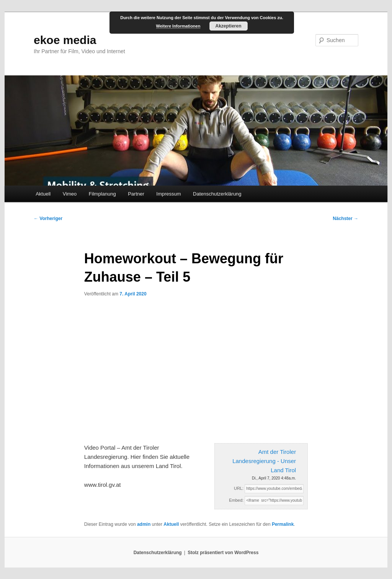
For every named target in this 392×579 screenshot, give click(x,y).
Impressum (168, 194)
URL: (239, 488)
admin (144, 524)
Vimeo (70, 194)
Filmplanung (102, 194)
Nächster (345, 219)
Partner (136, 194)
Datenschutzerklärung (217, 194)
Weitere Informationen (178, 26)
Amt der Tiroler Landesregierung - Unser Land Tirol (264, 461)
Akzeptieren (228, 26)
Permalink (283, 524)
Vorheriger (48, 219)
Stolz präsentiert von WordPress (223, 553)
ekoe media (65, 40)
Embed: (236, 500)
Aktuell (43, 194)
